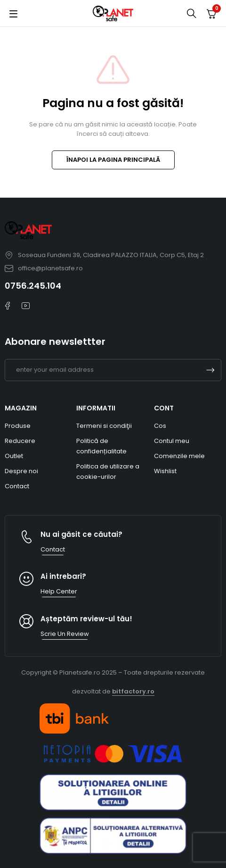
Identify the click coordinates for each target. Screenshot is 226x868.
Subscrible (210, 370)
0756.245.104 (33, 286)
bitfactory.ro (133, 691)
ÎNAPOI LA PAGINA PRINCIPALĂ (113, 160)
